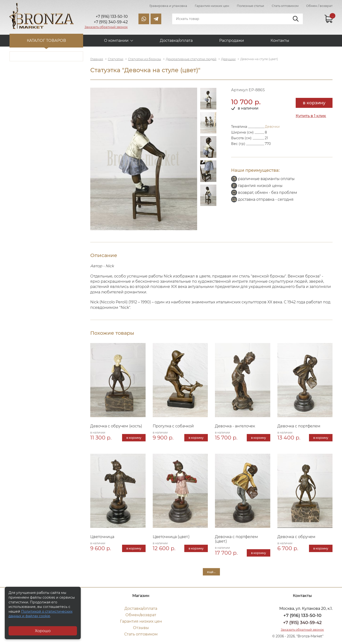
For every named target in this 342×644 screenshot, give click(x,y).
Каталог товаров (46, 41)
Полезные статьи (250, 6)
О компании (116, 41)
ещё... (211, 572)
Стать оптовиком (285, 6)
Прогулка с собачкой (173, 426)
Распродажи (232, 41)
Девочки (272, 127)
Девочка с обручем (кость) (116, 426)
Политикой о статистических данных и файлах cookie (40, 614)
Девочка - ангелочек (235, 426)
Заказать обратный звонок (106, 27)
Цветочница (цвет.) (171, 537)
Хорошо (43, 631)
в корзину (314, 103)
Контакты (280, 41)
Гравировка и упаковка (168, 6)
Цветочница (102, 537)
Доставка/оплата (176, 41)
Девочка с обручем (296, 537)
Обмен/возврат (141, 615)
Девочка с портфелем (299, 426)
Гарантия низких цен (212, 6)
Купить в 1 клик (311, 116)
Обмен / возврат (319, 6)
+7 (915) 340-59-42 (302, 623)
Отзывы (141, 628)
